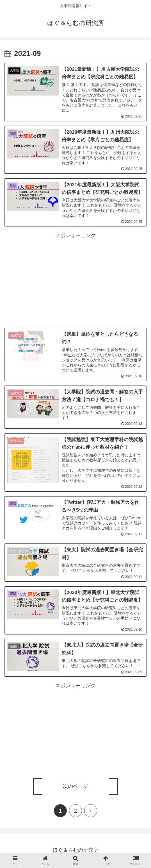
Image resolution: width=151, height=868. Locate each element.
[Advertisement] (75, 280)
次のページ (75, 788)
